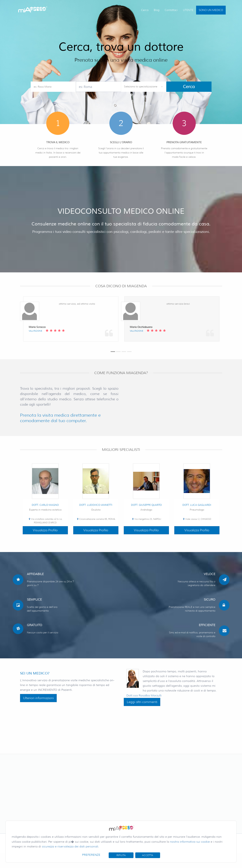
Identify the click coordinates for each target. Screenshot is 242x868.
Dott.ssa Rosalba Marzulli (144, 695)
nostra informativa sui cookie (190, 842)
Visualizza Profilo (45, 530)
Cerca (145, 10)
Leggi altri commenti (142, 702)
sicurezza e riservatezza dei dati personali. (70, 846)
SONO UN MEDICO (211, 10)
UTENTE (188, 10)
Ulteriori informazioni (38, 698)
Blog (157, 10)
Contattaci (171, 10)
